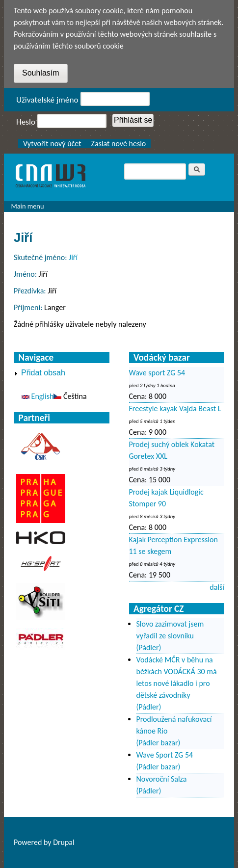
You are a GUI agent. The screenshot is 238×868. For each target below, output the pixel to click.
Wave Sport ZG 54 (165, 755)
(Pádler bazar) (159, 743)
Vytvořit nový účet (52, 144)
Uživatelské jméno (47, 100)
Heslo (26, 122)
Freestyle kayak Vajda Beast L (175, 408)
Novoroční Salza (162, 779)
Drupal (64, 842)
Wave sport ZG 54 (157, 373)
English (38, 396)
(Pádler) (149, 647)
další (217, 587)
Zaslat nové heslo (119, 144)
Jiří (73, 257)
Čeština (70, 396)
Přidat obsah (43, 373)
